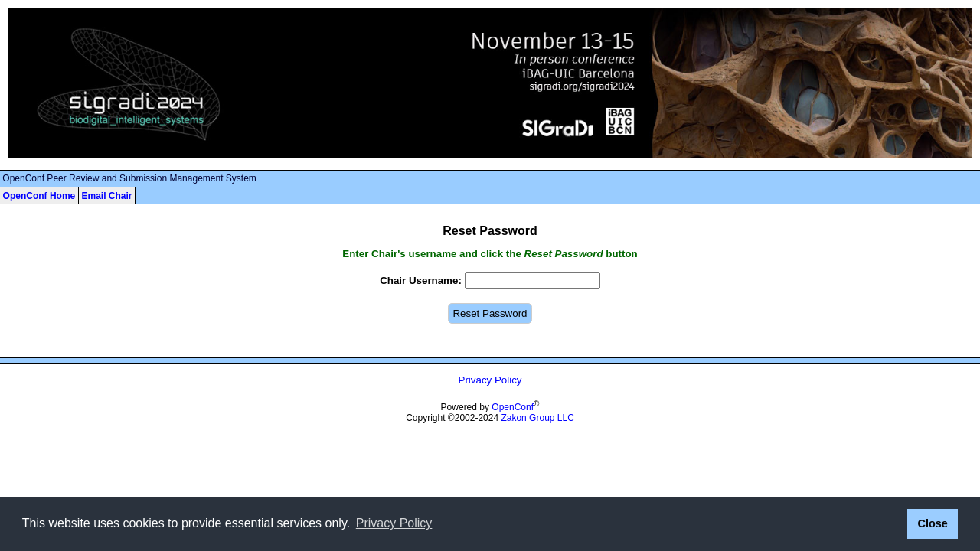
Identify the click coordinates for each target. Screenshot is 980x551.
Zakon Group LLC (537, 418)
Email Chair (106, 196)
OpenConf (513, 407)
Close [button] (932, 523)
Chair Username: (421, 280)
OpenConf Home (39, 196)
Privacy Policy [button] (394, 523)
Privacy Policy (490, 380)
